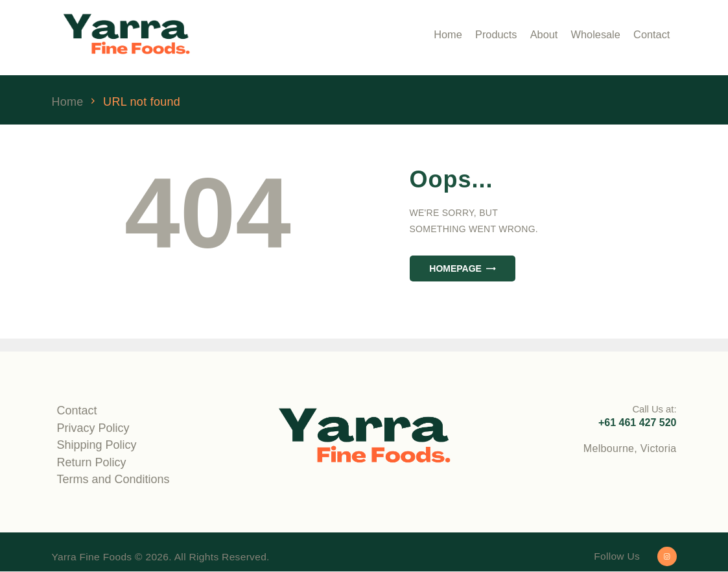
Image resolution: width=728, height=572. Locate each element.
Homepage (455, 268)
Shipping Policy (97, 445)
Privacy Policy (93, 428)
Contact (77, 411)
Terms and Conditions (113, 479)
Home (68, 102)
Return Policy (92, 462)
